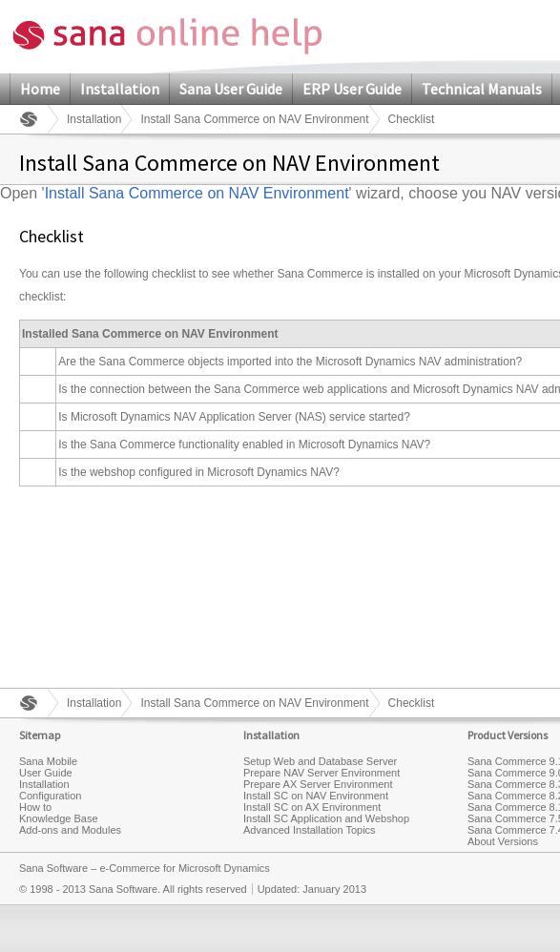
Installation (120, 89)
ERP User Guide (352, 89)
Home (40, 89)
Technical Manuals (482, 89)
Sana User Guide (231, 89)
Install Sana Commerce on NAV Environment (254, 119)
